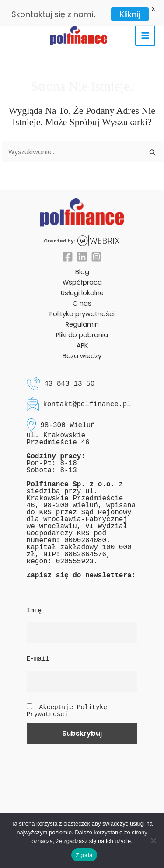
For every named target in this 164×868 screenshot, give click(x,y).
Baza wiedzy (82, 350)
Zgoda (84, 855)
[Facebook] (68, 251)
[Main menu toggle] (145, 30)
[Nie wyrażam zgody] (153, 840)
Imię (34, 604)
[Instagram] (96, 251)
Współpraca (82, 276)
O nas (82, 297)
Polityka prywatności (82, 308)
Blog (82, 266)
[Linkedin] (82, 251)
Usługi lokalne (82, 287)
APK (82, 340)
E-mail (38, 653)
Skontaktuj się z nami (52, 14)
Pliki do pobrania (82, 329)
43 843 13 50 (69, 378)
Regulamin (82, 319)
